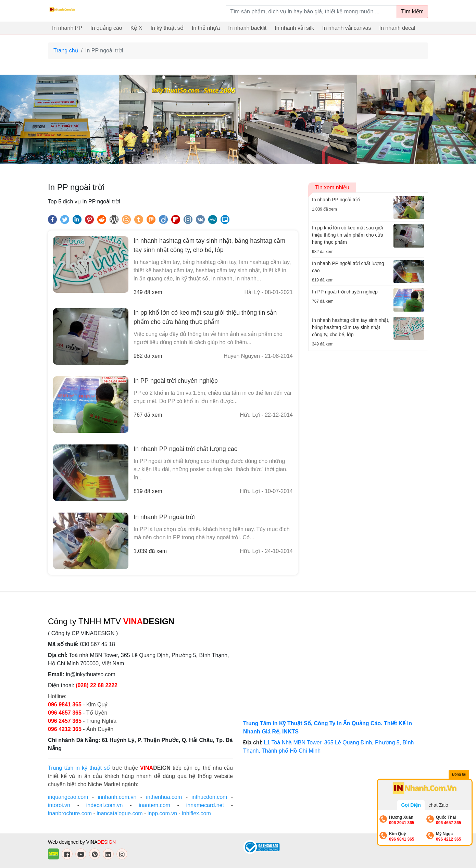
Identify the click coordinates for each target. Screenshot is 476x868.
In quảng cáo (106, 28)
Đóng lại (459, 774)
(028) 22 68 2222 (97, 685)
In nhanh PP (67, 28)
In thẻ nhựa (206, 28)
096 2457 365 (65, 721)
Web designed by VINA (82, 842)
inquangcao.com (68, 797)
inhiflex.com (196, 813)
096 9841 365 (65, 705)
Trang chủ (66, 51)
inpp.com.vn (162, 813)
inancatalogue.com (120, 813)
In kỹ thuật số (167, 28)
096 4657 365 (65, 713)
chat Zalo (438, 805)
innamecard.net (205, 805)
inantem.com (154, 805)
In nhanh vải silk (294, 28)
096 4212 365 (65, 729)
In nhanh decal (397, 28)
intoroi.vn (59, 805)
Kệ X (136, 28)
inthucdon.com (209, 797)
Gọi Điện (411, 805)
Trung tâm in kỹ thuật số (79, 768)
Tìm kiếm (412, 11)
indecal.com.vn (105, 805)
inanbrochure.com (70, 813)
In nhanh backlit (247, 28)
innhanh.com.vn (117, 797)
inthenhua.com (164, 797)
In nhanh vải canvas (347, 28)
